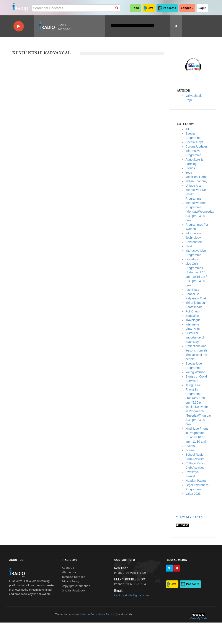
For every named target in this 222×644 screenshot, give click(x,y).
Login (202, 8)
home (136, 8)
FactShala (192, 290)
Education (192, 316)
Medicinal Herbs (196, 177)
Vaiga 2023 (193, 494)
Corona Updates (197, 146)
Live (150, 8)
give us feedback (74, 591)
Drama (190, 450)
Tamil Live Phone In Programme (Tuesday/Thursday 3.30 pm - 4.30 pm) (199, 416)
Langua (187, 8)
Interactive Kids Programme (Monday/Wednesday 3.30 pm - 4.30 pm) (200, 212)
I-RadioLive (69, 572)
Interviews (192, 324)
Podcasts (169, 8)
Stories (190, 168)
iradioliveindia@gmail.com (131, 595)
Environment (194, 242)
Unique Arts (193, 186)
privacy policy (71, 581)
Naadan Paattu (196, 481)
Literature (192, 259)
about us (68, 568)
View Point (193, 329)
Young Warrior (195, 372)
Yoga (189, 172)
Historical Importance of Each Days (195, 337)
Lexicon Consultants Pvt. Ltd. (98, 614)
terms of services (73, 577)
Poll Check (193, 311)
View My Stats (189, 517)
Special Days (194, 142)
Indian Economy (196, 181)
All (187, 129)
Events (190, 446)
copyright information (76, 586)
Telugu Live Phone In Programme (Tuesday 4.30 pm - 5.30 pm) (195, 394)
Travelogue (193, 320)
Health (190, 246)
